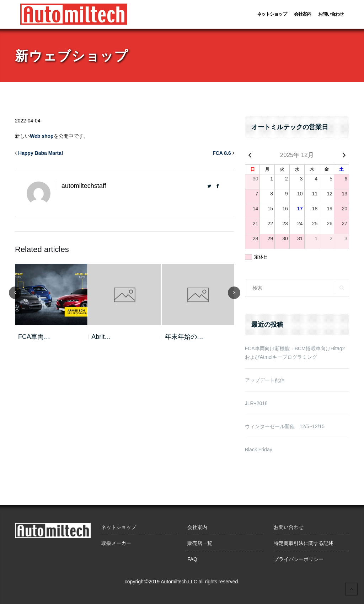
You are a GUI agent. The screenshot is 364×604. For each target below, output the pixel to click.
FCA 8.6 (222, 153)
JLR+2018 (256, 403)
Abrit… (101, 337)
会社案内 (303, 14)
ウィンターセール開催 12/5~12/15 (285, 426)
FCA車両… (34, 337)
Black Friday (259, 450)
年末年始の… (184, 337)
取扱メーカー (116, 543)
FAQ (192, 559)
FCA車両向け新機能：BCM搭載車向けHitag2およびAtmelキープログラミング (295, 353)
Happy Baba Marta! (41, 153)
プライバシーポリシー (299, 559)
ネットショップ (272, 14)
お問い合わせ (331, 14)
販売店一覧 (200, 543)
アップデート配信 (265, 380)
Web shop (42, 136)
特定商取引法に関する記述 (304, 543)
